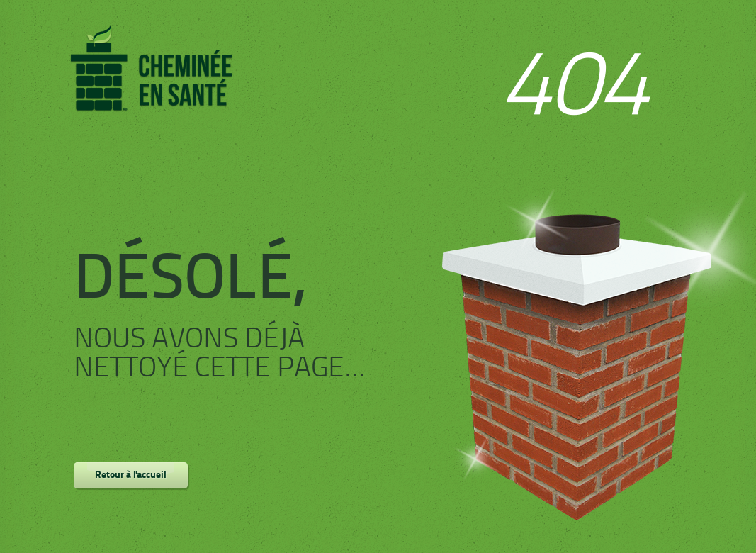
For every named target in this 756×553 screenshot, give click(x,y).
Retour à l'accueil (131, 475)
